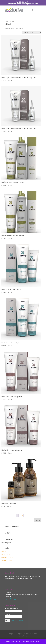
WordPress (23, 636)
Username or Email (11, 609)
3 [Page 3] (22, 516)
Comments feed (7, 557)
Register (20, 620)
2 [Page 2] (20, 516)
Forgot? (13, 620)
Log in (4, 551)
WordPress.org (7, 560)
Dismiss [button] (37, 641)
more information (11, 599)
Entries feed (6, 554)
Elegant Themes (23, 634)
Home (7, 21)
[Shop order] (32, 32)
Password (8, 614)
